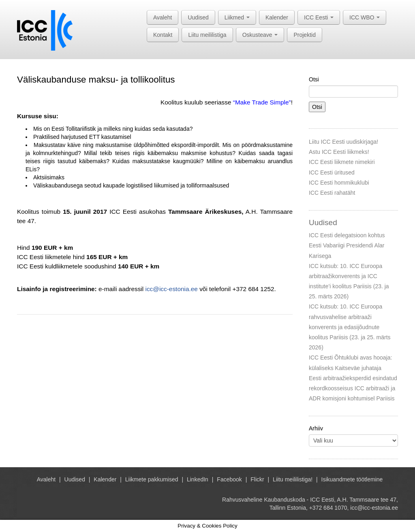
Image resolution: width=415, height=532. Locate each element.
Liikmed (237, 17)
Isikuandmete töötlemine (352, 479)
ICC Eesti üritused (332, 172)
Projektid (304, 35)
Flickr (257, 479)
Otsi (314, 79)
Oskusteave (260, 35)
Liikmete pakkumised (152, 479)
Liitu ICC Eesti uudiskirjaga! (343, 142)
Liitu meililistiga (207, 35)
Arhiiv (316, 428)
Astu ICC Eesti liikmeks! (339, 152)
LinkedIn (198, 479)
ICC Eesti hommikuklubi (339, 183)
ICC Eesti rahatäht (332, 193)
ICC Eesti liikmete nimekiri (342, 162)
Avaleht (163, 17)
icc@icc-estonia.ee (171, 289)
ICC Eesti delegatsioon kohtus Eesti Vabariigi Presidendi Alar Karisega (347, 245)
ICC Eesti (319, 17)
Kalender (277, 17)
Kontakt (163, 35)
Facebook (229, 479)
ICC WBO (365, 17)
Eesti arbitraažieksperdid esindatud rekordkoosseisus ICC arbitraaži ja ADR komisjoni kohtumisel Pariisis (353, 388)
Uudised (198, 17)
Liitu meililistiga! (293, 479)
